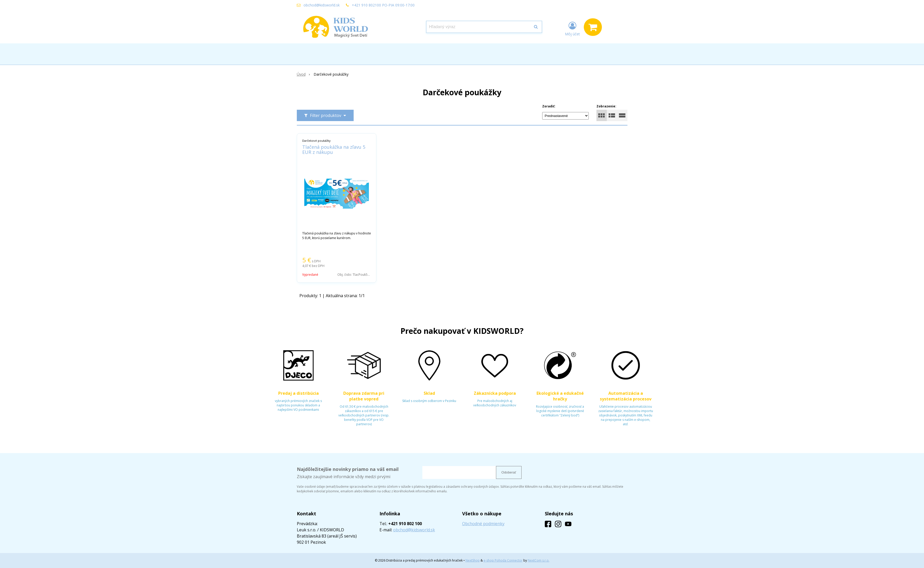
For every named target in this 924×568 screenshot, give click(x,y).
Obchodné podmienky (483, 524)
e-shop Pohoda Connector (503, 560)
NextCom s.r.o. (539, 560)
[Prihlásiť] (572, 28)
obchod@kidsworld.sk (322, 5)
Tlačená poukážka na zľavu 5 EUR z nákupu (334, 149)
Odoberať (509, 472)
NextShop (473, 560)
